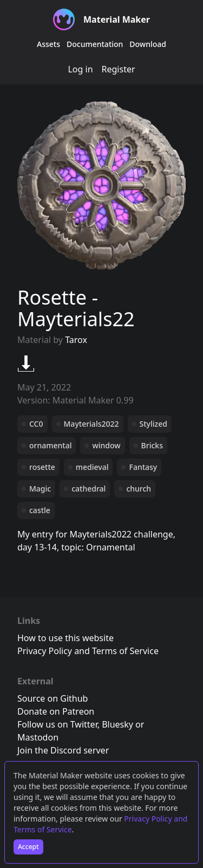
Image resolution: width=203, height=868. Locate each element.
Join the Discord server (63, 750)
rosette (42, 467)
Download (148, 44)
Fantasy (143, 467)
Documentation (95, 44)
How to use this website (66, 638)
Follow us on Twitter (57, 724)
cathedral (89, 489)
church (139, 489)
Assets (48, 44)
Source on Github (53, 698)
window (106, 445)
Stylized (153, 424)
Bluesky (117, 724)
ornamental (50, 445)
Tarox (76, 340)
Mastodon (38, 737)
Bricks (152, 445)
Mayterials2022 (91, 424)
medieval (92, 467)
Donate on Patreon (56, 711)
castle (40, 510)
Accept (28, 847)
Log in (80, 69)
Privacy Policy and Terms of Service (88, 651)
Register (119, 69)
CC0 (36, 424)
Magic (40, 489)
